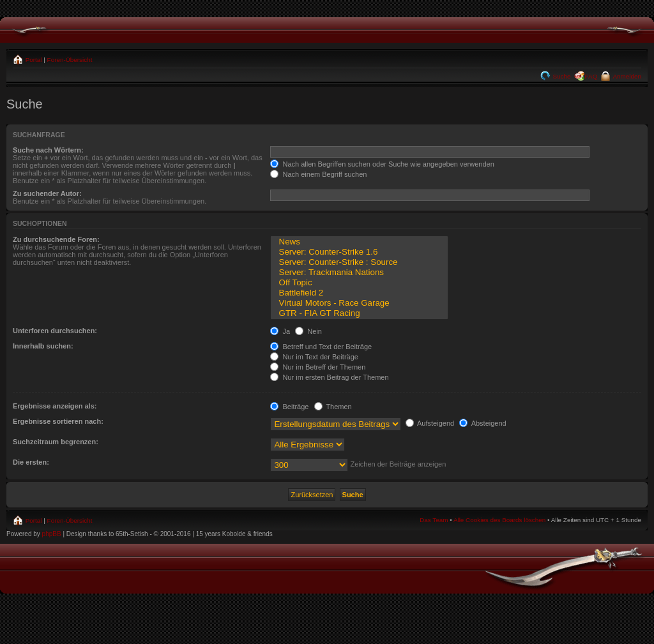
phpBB (52, 534)
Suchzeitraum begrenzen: (56, 442)
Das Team (434, 520)
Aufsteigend (430, 423)
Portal (33, 60)
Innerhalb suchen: (43, 346)
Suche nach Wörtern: (48, 150)
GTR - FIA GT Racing (359, 313)
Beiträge (289, 407)
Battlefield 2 (359, 293)
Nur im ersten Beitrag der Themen (329, 377)
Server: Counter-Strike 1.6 (359, 252)
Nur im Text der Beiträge (314, 357)
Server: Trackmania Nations (359, 273)
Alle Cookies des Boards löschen (499, 520)
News (359, 242)
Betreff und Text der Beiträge (321, 347)
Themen (333, 407)
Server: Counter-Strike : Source (359, 262)
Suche (561, 76)
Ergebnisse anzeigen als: (55, 406)
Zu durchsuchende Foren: (56, 239)
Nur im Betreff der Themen (318, 367)
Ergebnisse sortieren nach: (58, 421)
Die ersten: (31, 462)
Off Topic (359, 283)
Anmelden (626, 76)
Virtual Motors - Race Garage (359, 303)
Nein (308, 331)
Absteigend (483, 423)
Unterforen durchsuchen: (55, 331)
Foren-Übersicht (70, 60)
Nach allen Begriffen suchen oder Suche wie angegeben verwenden (382, 164)
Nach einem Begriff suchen (318, 174)
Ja (280, 331)
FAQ (591, 76)
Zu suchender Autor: (47, 193)
